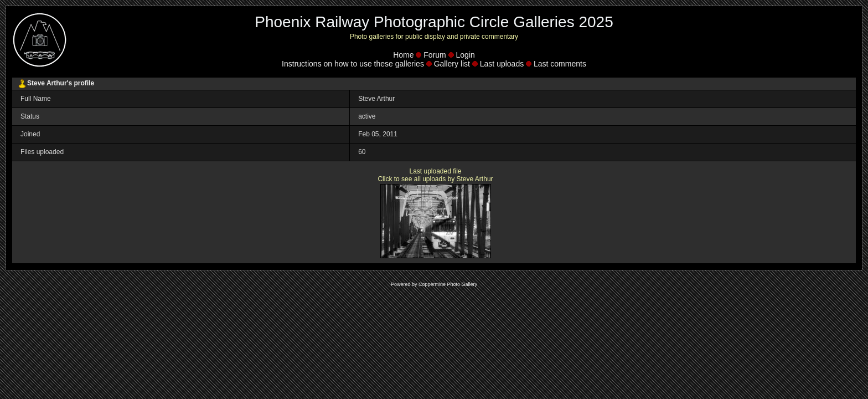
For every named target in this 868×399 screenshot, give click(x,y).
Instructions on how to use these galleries (353, 64)
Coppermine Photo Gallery (448, 284)
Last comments (560, 64)
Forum (435, 55)
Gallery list (452, 64)
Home (403, 55)
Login (466, 55)
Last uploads (502, 64)
